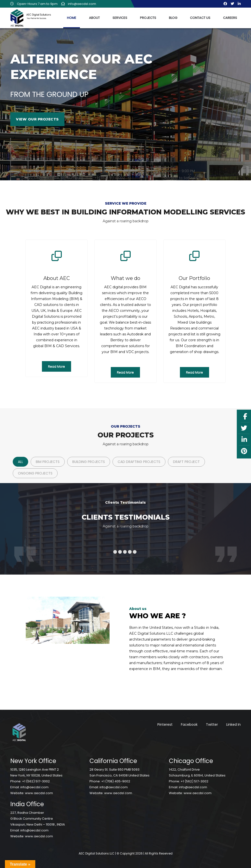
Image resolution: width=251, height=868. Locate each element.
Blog (173, 18)
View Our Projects (37, 119)
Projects (148, 18)
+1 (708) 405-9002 (116, 781)
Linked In (233, 724)
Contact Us (200, 18)
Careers (230, 18)
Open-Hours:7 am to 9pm (34, 4)
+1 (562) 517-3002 (36, 781)
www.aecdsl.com (39, 793)
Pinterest (165, 724)
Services (120, 18)
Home (72, 18)
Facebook (189, 724)
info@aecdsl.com (79, 4)
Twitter (212, 724)
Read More (56, 366)
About (94, 18)
